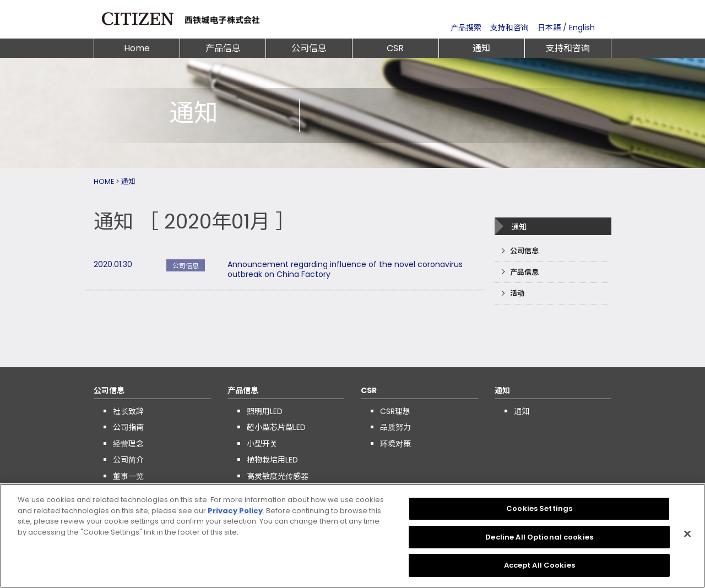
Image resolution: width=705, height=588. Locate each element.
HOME (104, 181)
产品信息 (223, 48)
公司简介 (128, 460)
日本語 (549, 28)
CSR (395, 48)
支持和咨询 (509, 28)
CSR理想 (395, 411)
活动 (517, 293)
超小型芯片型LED (276, 427)
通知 (481, 48)
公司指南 (128, 427)
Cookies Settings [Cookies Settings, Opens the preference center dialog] (539, 512)
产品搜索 (466, 28)
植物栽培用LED (272, 460)
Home (137, 48)
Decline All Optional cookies (539, 540)
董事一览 (128, 476)
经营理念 (128, 444)
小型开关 (262, 444)
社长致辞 (128, 411)
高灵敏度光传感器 (278, 476)
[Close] (687, 537)
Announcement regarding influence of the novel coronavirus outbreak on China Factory (345, 269)
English (582, 28)
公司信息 (309, 48)
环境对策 (395, 444)
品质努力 (395, 427)
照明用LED (265, 411)
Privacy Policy (235, 514)
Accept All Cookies (539, 569)
